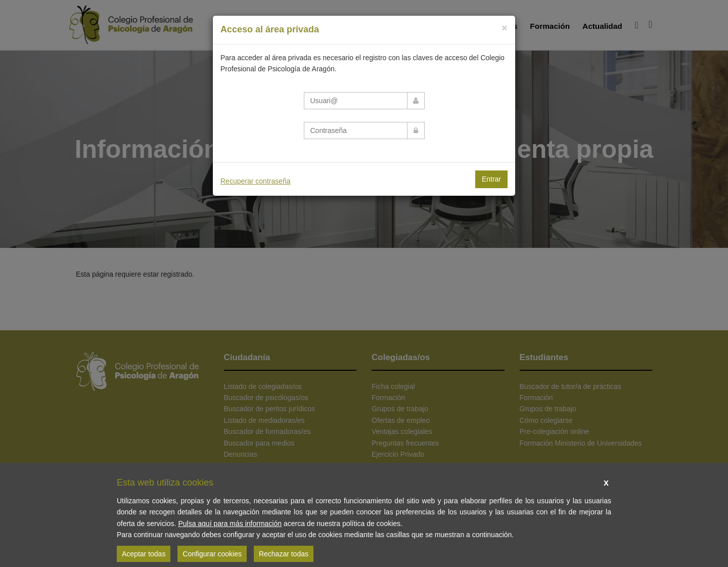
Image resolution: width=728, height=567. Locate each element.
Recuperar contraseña (256, 181)
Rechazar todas (284, 554)
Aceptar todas (144, 554)
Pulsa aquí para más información (230, 524)
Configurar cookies (212, 554)
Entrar (491, 179)
